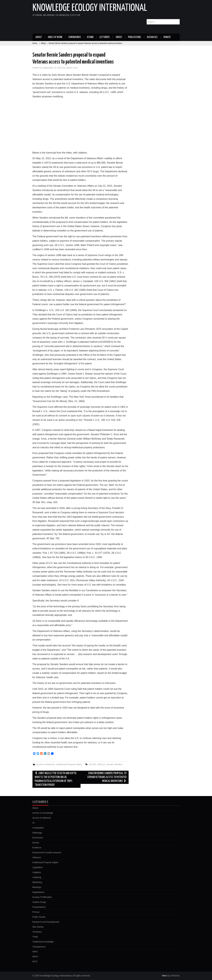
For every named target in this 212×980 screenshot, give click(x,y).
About (39, 37)
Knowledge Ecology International (90, 8)
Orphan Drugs (39, 902)
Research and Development (46, 922)
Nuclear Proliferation (42, 897)
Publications (135, 37)
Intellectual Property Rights (69, 764)
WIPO (35, 957)
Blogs (43, 43)
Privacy (36, 912)
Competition (38, 828)
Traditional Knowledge (43, 942)
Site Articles (38, 927)
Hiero (165, 976)
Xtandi (90, 37)
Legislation (38, 867)
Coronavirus (75, 37)
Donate (167, 37)
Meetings (37, 887)
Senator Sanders (114, 764)
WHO (35, 952)
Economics (38, 838)
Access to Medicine (46, 764)
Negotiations (38, 892)
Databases (152, 37)
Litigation (37, 872)
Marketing (37, 882)
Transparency (39, 947)
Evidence (37, 848)
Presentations (39, 907)
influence (37, 857)
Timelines (37, 932)
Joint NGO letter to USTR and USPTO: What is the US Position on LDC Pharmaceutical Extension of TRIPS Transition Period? (56, 779)
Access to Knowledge (43, 813)
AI (34, 823)
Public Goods (39, 917)
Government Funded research (47, 853)
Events (36, 843)
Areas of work (55, 37)
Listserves (105, 37)
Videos (119, 37)
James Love (72, 68)
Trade (35, 937)
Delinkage (37, 833)
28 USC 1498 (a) (97, 764)
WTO (35, 962)
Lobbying (37, 877)
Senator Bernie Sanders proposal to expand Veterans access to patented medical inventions (107, 777)
